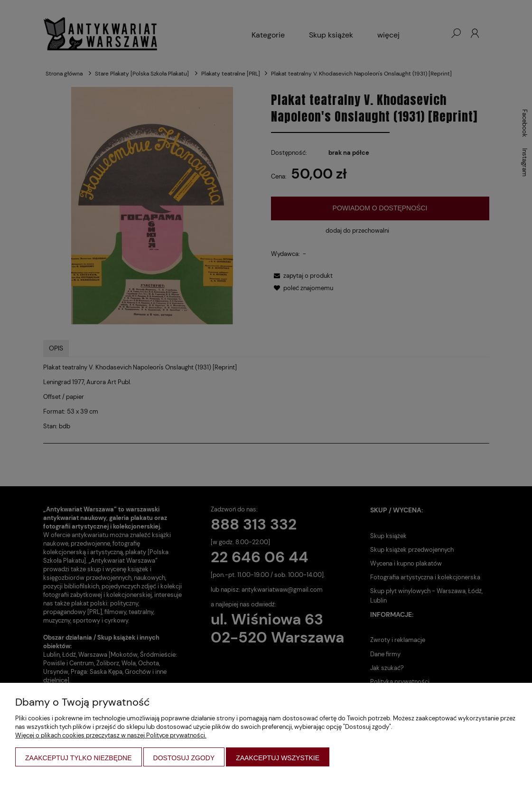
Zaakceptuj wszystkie (278, 758)
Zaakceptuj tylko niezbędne (79, 758)
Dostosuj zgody (184, 758)
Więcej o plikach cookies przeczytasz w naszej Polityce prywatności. (111, 735)
